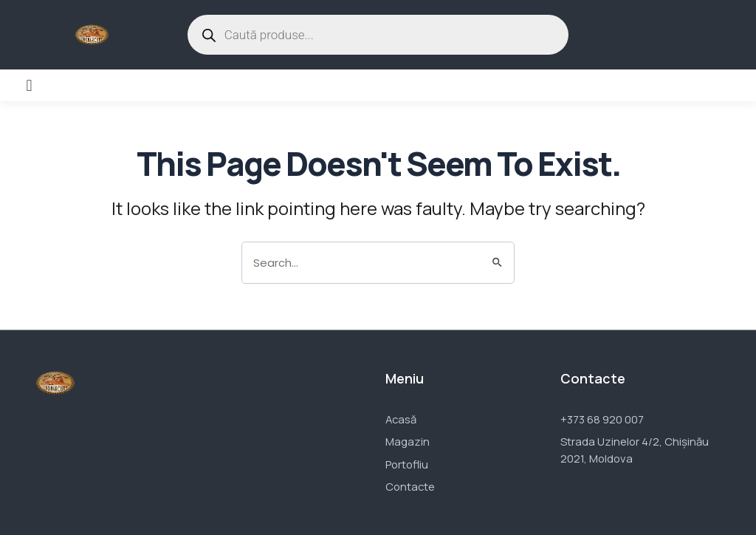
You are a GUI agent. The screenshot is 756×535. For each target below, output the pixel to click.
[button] (29, 85)
